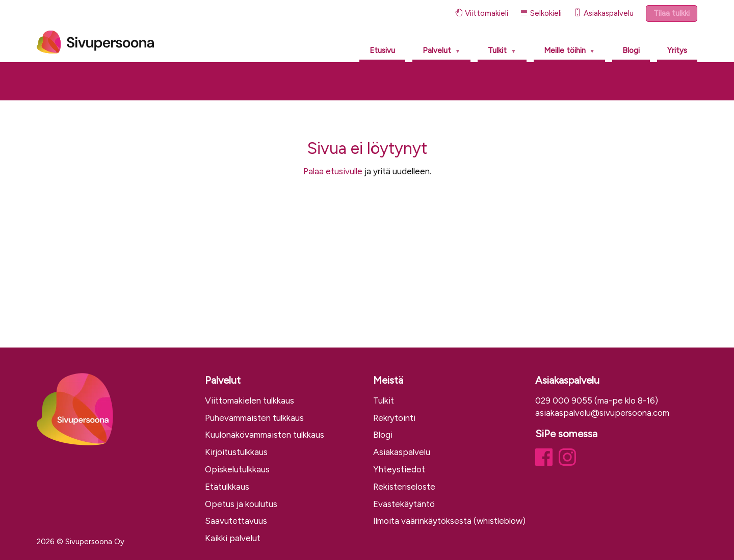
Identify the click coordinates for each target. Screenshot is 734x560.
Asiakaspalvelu (604, 13)
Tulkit (497, 50)
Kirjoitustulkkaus (236, 452)
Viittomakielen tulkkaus (250, 401)
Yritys (677, 50)
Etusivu (382, 50)
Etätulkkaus (227, 487)
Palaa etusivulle (333, 171)
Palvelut (437, 50)
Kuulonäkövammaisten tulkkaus (265, 435)
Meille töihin (565, 50)
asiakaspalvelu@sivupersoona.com (602, 413)
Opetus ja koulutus (241, 504)
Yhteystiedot (399, 469)
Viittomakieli (482, 13)
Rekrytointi (394, 418)
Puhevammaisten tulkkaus (254, 418)
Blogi (631, 50)
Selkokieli (541, 13)
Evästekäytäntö (404, 504)
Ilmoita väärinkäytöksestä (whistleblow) (449, 521)
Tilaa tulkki (672, 13)
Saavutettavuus (236, 521)
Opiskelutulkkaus (237, 469)
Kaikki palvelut (233, 538)
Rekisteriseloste (404, 487)
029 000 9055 (564, 401)
